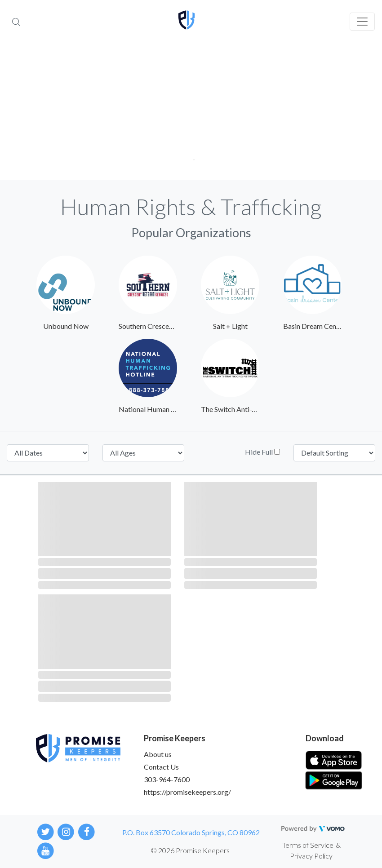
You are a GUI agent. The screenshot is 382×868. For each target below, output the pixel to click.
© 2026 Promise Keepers (190, 850)
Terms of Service (308, 845)
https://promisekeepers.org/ (187, 792)
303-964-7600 (167, 779)
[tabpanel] (191, 112)
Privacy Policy (311, 856)
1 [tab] (191, 157)
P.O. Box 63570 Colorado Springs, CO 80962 (191, 832)
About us (158, 754)
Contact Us (161, 767)
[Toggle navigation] (362, 22)
